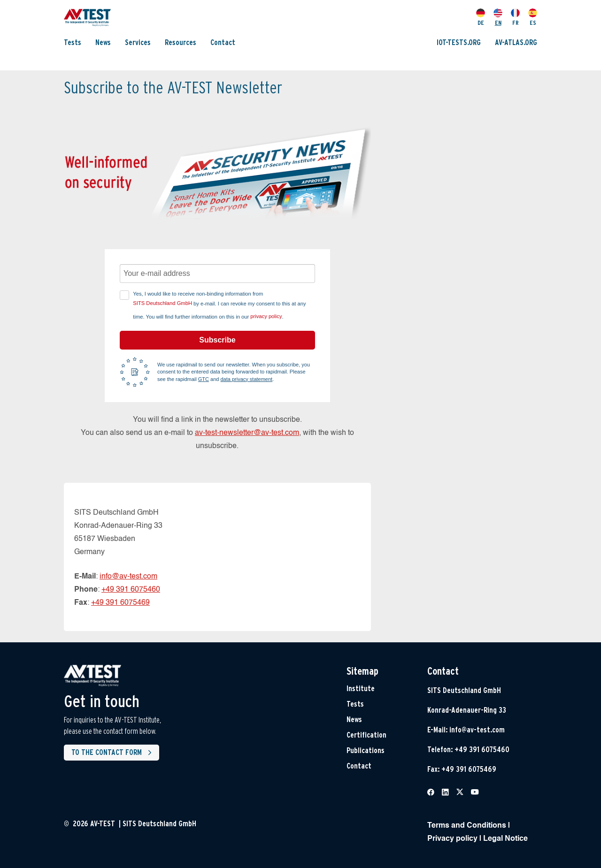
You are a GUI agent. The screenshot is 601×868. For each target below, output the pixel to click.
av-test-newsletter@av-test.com (247, 433)
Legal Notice (505, 839)
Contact (223, 42)
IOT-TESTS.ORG (459, 42)
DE (481, 17)
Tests (73, 42)
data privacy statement (247, 379)
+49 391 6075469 (120, 603)
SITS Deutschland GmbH (162, 303)
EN (498, 17)
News (103, 42)
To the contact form (113, 753)
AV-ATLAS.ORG (516, 42)
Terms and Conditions (467, 826)
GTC (204, 379)
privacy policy (266, 316)
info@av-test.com (128, 577)
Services (138, 42)
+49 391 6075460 (131, 590)
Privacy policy (452, 839)
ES (533, 17)
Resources (181, 42)
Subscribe (217, 340)
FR (515, 17)
